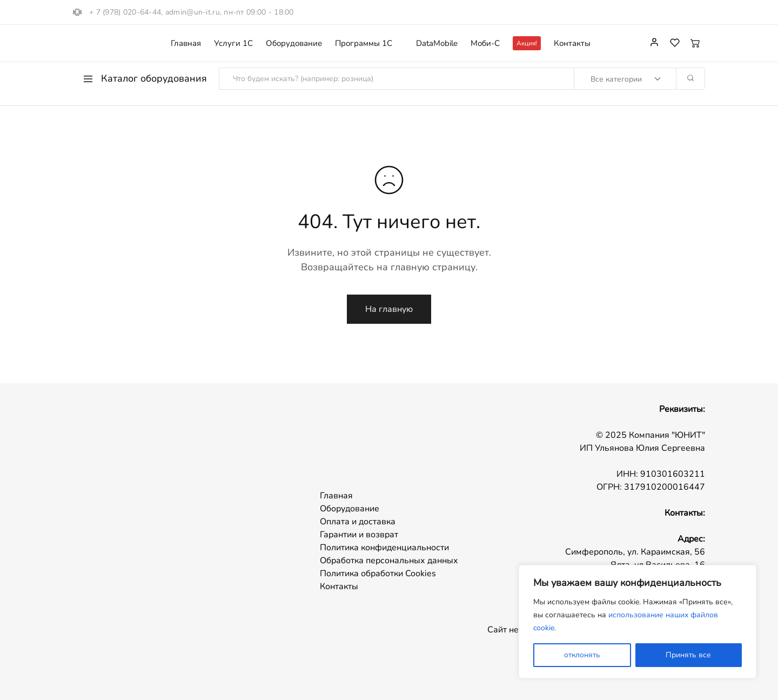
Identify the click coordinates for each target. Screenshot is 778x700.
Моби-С (485, 44)
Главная (186, 44)
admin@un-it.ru (193, 12)
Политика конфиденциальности (384, 548)
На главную (389, 309)
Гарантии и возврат (359, 535)
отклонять (582, 655)
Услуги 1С (233, 44)
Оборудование (294, 44)
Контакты (572, 44)
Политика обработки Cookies (378, 574)
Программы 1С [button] (364, 44)
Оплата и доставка (358, 522)
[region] (638, 622)
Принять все (688, 655)
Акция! (527, 43)
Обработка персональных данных (389, 561)
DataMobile (437, 44)
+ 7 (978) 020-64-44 (125, 12)
